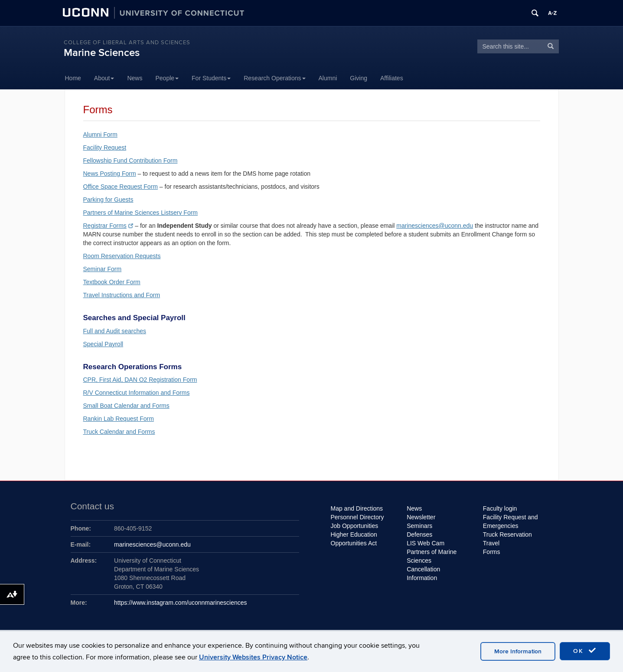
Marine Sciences (102, 53)
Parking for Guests (108, 200)
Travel (491, 543)
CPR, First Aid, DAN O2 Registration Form (140, 380)
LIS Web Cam (426, 543)
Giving (359, 78)
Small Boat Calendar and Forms (126, 406)
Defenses (419, 534)
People (167, 78)
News (135, 78)
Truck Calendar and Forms (119, 432)
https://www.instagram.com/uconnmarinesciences (181, 603)
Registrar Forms (108, 226)
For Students (211, 78)
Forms (492, 552)
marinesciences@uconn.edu (435, 226)
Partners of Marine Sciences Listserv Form (141, 213)
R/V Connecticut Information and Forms (137, 393)
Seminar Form (103, 269)
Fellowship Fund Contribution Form (130, 161)
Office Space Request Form (121, 187)
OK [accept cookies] (585, 651)
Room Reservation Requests (122, 256)
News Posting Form (110, 174)
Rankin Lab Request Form (119, 419)
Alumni (328, 78)
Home (73, 78)
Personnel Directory (357, 517)
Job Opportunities (355, 526)
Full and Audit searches (115, 331)
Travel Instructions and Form (122, 295)
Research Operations (274, 78)
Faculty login (500, 508)
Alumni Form (100, 134)
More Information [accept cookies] (518, 651)
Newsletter (421, 517)
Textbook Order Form (112, 282)
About (104, 78)
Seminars (419, 526)
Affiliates (392, 78)
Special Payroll (103, 344)
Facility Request (105, 148)
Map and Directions (357, 508)
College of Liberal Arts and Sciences (127, 43)
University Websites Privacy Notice (253, 657)
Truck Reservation (507, 534)
